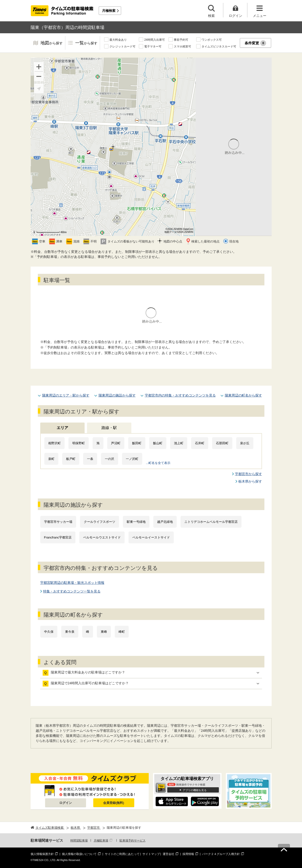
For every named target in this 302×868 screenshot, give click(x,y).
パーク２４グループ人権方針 (221, 854)
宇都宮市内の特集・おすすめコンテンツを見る (180, 395)
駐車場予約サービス (133, 841)
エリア (62, 428)
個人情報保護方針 (42, 854)
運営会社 (168, 854)
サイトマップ (151, 854)
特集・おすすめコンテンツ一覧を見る (72, 591)
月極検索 (109, 11)
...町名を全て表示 (158, 463)
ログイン (66, 803)
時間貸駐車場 (79, 841)
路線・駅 (109, 428)
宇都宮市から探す (248, 474)
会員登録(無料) (114, 803)
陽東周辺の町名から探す (243, 395)
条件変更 (255, 43)
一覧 (86, 43)
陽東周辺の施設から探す (117, 395)
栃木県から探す (250, 481)
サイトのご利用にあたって (122, 854)
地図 (52, 43)
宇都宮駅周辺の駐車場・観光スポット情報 (72, 583)
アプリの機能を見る (195, 790)
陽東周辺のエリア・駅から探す (66, 395)
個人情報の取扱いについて (79, 854)
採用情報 (188, 854)
